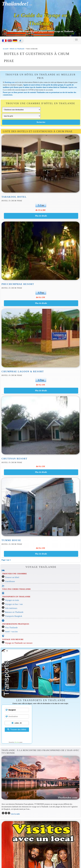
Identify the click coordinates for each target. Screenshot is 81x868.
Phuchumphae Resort (18, 284)
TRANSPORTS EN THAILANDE (16, 597)
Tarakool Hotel (14, 197)
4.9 (40, 293)
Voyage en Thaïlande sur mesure (19, 643)
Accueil (5, 49)
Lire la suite (15, 814)
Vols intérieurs (11, 608)
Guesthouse (10, 581)
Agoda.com (73, 87)
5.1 (40, 205)
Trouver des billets (17, 730)
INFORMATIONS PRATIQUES (16, 624)
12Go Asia (17, 742)
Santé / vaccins (11, 632)
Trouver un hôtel (12, 577)
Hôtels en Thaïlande (17, 49)
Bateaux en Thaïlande (14, 612)
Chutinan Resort (15, 459)
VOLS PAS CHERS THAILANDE (16, 589)
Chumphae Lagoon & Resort (23, 371)
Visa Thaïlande (11, 628)
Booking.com (10, 82)
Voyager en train (12, 600)
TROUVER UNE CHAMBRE (15, 574)
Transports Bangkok (14, 616)
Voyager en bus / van (14, 604)
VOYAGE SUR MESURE (13, 639)
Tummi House (11, 540)
